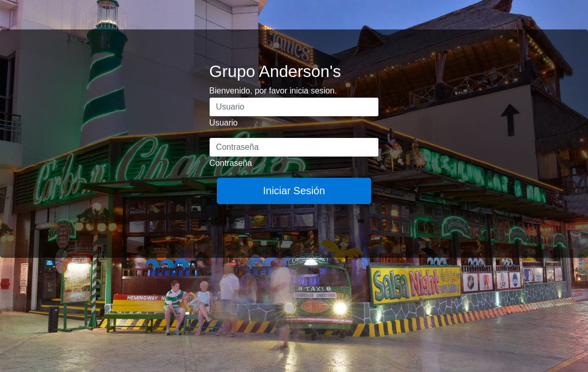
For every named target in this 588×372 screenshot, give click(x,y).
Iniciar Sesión (294, 191)
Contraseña (231, 163)
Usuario (223, 123)
